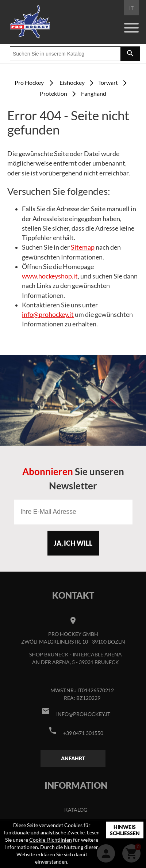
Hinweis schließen (125, 830)
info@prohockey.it (48, 314)
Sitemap (83, 247)
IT (131, 8)
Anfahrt (73, 758)
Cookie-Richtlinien (51, 840)
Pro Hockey (29, 82)
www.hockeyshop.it (50, 276)
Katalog (76, 810)
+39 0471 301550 (83, 733)
